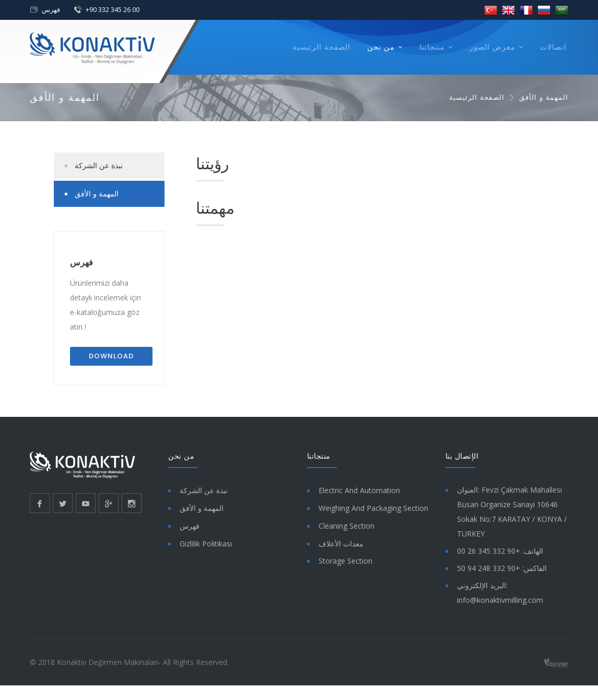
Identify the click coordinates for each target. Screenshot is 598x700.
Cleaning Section (347, 526)
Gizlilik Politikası (206, 544)
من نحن (381, 47)
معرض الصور (493, 47)
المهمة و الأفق (97, 194)
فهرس (51, 9)
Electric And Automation (359, 490)
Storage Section (345, 561)
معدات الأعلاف (341, 544)
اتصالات (553, 47)
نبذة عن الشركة (99, 166)
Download (111, 356)
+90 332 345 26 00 (113, 9)
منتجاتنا (432, 47)
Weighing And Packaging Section (373, 508)
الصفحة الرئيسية (321, 47)
